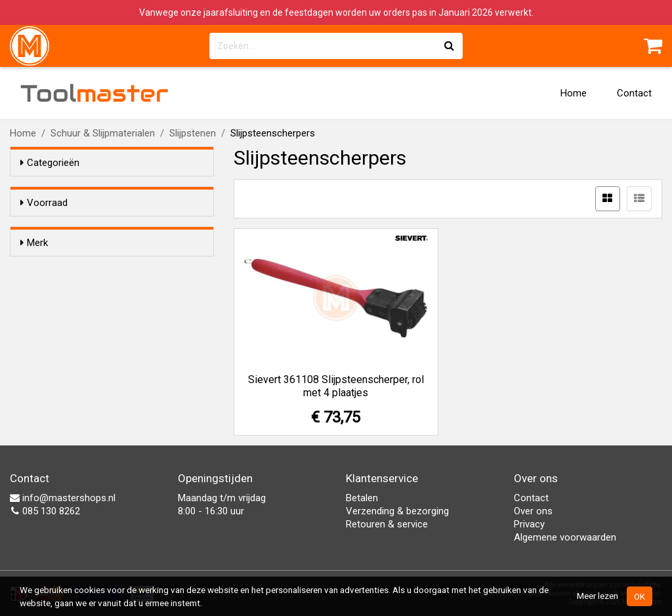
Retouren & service (387, 524)
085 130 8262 (45, 511)
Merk (34, 266)
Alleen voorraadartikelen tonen (106, 228)
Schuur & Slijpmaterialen (103, 133)
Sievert (61, 291)
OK (640, 596)
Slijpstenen (193, 133)
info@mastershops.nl (63, 498)
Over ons (533, 511)
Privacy (529, 524)
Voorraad (44, 203)
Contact (634, 93)
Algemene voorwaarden (565, 537)
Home (574, 93)
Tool (94, 93)
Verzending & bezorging (397, 511)
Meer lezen (598, 596)
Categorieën (50, 163)
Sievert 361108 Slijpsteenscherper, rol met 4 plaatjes (336, 386)
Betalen (362, 498)
